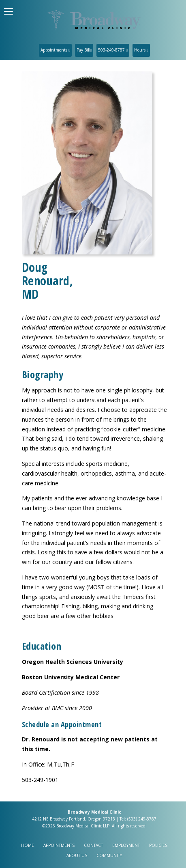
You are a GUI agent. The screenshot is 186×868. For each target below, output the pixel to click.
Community (109, 855)
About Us (77, 855)
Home (28, 845)
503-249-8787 (113, 50)
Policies (158, 845)
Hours (141, 50)
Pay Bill (84, 50)
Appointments (55, 50)
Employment (126, 845)
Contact (93, 845)
